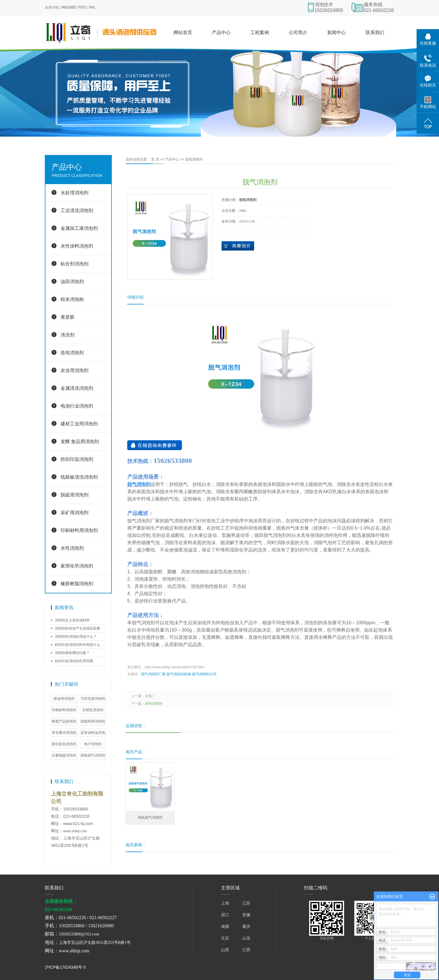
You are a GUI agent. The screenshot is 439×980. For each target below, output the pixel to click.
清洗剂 (68, 335)
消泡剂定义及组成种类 (72, 620)
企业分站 (52, 7)
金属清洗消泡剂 (77, 388)
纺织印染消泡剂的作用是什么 (77, 645)
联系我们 (375, 32)
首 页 (155, 159)
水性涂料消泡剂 (77, 246)
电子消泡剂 (93, 744)
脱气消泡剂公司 (204, 674)
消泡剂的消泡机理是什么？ (76, 637)
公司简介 (298, 32)
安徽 (246, 915)
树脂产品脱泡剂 (64, 721)
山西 (225, 950)
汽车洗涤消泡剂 (93, 699)
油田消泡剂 (72, 282)
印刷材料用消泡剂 (79, 530)
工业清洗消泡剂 (77, 210)
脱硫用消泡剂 (75, 495)
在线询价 (238, 246)
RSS (82, 7)
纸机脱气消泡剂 (93, 755)
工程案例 (260, 32)
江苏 (246, 903)
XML (92, 7)
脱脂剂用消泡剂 (93, 721)
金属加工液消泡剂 (79, 228)
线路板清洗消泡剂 (79, 477)
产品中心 (221, 32)
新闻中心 (337, 32)
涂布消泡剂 (154, 704)
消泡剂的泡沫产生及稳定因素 (77, 628)
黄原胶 (68, 317)
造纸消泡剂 (72, 353)
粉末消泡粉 (72, 299)
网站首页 (183, 32)
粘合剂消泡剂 (75, 264)
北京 (225, 938)
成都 (225, 926)
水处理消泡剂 (75, 193)
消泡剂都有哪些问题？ (72, 653)
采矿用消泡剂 (75, 513)
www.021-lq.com (78, 824)
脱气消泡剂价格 (179, 674)
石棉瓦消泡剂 (93, 710)
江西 (246, 950)
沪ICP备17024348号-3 (65, 967)
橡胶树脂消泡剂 (77, 584)
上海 (225, 903)
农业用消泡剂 (75, 370)
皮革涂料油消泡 (93, 733)
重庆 (246, 926)
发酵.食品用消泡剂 (80, 441)
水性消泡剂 (72, 548)
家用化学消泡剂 (77, 566)
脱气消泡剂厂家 (153, 674)
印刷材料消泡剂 (64, 710)
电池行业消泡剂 (77, 406)
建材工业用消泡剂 (79, 424)
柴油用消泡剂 (64, 699)
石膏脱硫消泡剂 (64, 755)
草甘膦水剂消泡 (64, 733)
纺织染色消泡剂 (64, 744)
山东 (246, 938)
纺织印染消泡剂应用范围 (74, 661)
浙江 (225, 915)
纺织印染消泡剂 (77, 459)
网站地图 (69, 7)
